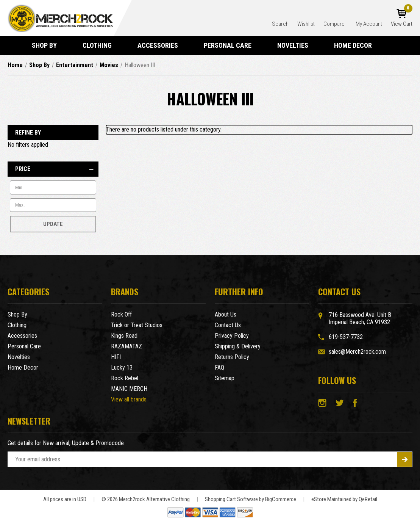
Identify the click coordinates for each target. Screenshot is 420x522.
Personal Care (231, 45)
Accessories (161, 45)
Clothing (101, 45)
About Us (226, 314)
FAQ (219, 368)
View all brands (129, 399)
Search (280, 24)
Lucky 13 (122, 368)
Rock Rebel (125, 378)
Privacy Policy (232, 336)
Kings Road (124, 336)
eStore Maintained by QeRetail (344, 499)
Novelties (296, 45)
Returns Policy (232, 357)
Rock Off (121, 314)
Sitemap (225, 378)
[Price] (53, 169)
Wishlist (306, 24)
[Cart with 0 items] (402, 18)
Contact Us (228, 325)
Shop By (48, 45)
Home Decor (356, 45)
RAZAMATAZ (126, 346)
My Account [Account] (369, 24)
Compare (335, 24)
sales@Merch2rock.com (357, 352)
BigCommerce (281, 499)
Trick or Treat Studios (137, 325)
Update (53, 224)
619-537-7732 (346, 337)
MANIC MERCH (129, 389)
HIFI (116, 357)
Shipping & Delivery (238, 346)
